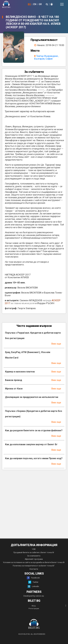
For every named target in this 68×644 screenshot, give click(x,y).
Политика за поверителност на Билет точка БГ (34, 566)
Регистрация (34, 609)
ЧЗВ (34, 549)
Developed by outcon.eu (34, 596)
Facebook (33, 578)
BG (29, 4)
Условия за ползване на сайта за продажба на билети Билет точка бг (34, 562)
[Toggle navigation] (62, 4)
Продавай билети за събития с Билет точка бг (34, 552)
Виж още (56, 344)
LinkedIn (33, 586)
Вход (34, 606)
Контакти (34, 569)
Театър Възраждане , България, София (47, 57)
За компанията (34, 556)
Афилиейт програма (34, 559)
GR (40, 4)
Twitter (33, 582)
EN (35, 4)
